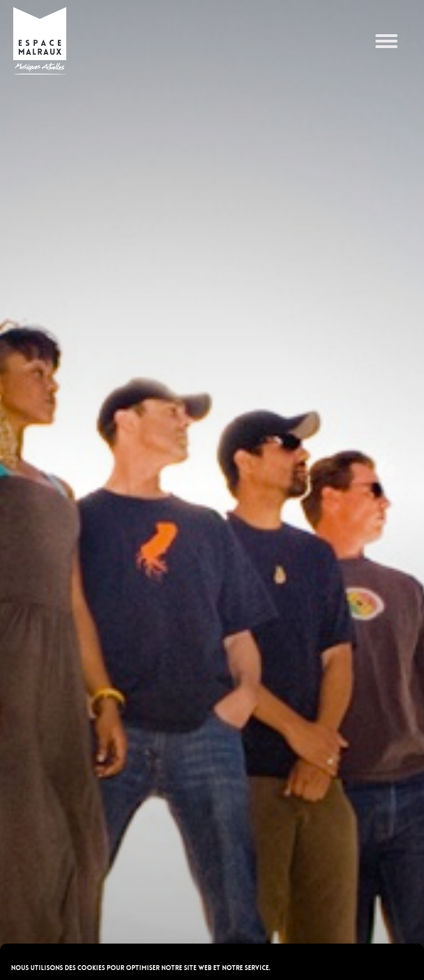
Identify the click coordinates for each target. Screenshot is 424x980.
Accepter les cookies (212, 910)
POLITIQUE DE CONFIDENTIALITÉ (157, 966)
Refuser (212, 941)
